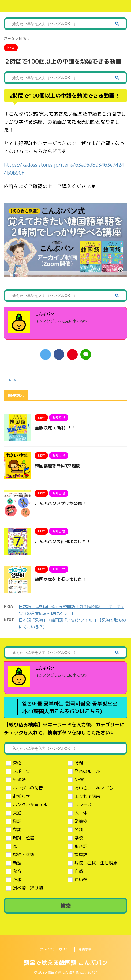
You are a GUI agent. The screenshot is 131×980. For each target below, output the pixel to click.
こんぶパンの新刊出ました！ (63, 541)
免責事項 (85, 949)
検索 (66, 906)
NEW (13, 380)
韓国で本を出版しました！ (61, 579)
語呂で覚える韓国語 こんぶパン (66, 963)
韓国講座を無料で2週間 (58, 466)
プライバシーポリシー (56, 949)
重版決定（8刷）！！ (55, 428)
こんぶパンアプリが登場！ (61, 504)
